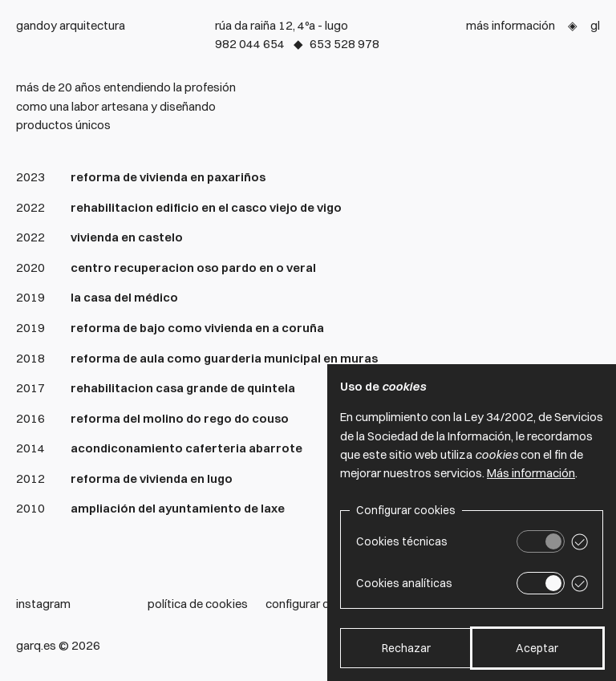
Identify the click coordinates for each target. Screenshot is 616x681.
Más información (511, 25)
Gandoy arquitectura (71, 25)
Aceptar (537, 648)
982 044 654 (250, 44)
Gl (595, 25)
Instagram (43, 604)
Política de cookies (198, 604)
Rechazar (406, 648)
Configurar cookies (315, 604)
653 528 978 (344, 44)
